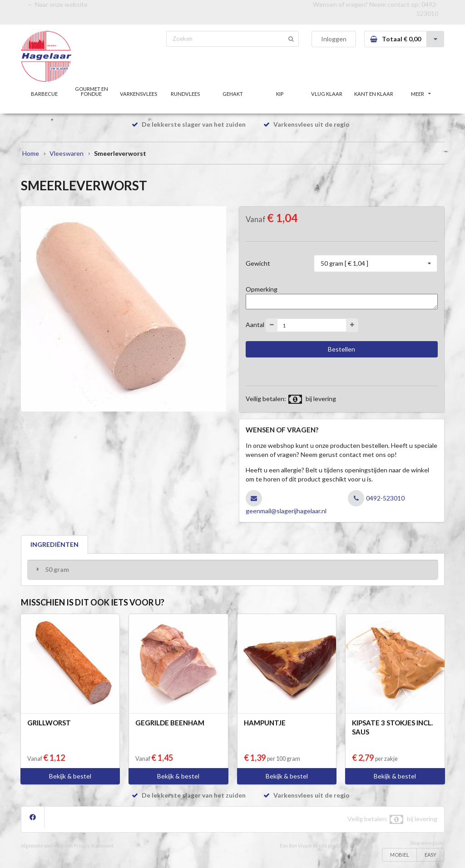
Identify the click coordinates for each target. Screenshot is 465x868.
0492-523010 (385, 498)
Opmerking (262, 289)
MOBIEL (400, 855)
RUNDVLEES (185, 94)
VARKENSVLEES (139, 94)
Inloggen (334, 39)
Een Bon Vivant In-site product (312, 846)
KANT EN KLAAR (374, 94)
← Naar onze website (57, 4)
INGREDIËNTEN (54, 544)
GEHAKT (233, 94)
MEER (421, 94)
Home (31, 153)
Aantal (255, 325)
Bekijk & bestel (70, 776)
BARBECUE (44, 94)
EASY (430, 855)
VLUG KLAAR (327, 94)
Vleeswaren (67, 153)
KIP (280, 94)
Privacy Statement (94, 846)
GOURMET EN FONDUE (92, 91)
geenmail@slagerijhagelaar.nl (286, 511)
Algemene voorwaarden (47, 846)
